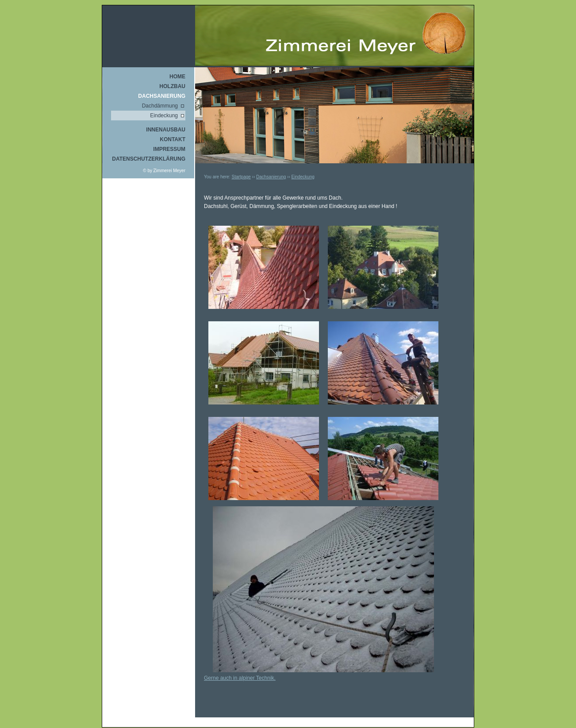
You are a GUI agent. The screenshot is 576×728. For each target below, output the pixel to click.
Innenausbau (166, 130)
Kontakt (173, 139)
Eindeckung (164, 116)
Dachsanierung (162, 96)
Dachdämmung (160, 106)
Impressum (169, 149)
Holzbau (172, 86)
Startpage (241, 177)
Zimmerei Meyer (169, 171)
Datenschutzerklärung (149, 159)
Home (177, 77)
